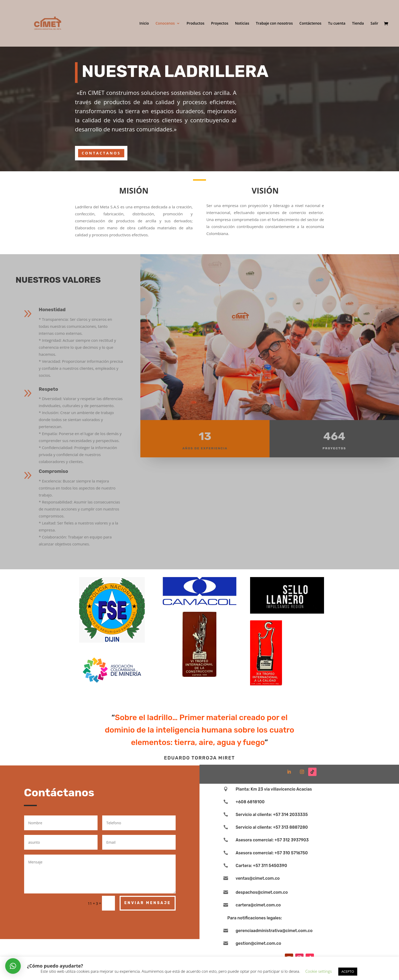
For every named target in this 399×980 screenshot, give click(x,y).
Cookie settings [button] (319, 971)
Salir (374, 24)
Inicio (144, 24)
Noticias (242, 24)
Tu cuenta (337, 24)
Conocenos (165, 24)
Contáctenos (310, 24)
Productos (195, 24)
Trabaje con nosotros (274, 24)
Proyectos (220, 24)
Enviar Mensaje (148, 903)
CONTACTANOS (101, 153)
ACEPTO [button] (348, 971)
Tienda (358, 24)
